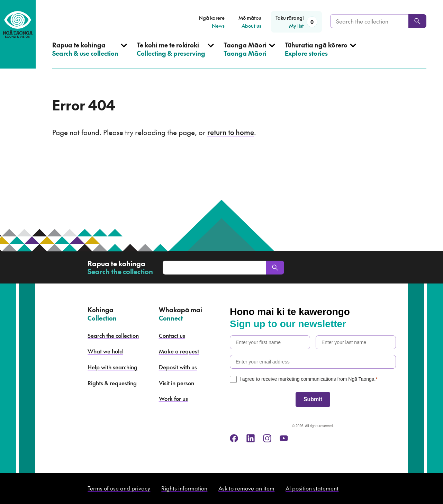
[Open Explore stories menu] (320, 55)
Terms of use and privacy (119, 488)
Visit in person (177, 383)
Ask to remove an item (246, 488)
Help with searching (112, 367)
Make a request (179, 351)
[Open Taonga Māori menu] (249, 55)
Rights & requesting (112, 383)
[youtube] (284, 438)
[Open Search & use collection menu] (90, 55)
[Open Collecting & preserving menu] (175, 55)
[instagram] (267, 438)
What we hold (105, 351)
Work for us (173, 398)
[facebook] (234, 438)
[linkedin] (251, 438)
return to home (231, 132)
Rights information (184, 488)
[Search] (417, 21)
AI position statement (312, 488)
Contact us (172, 335)
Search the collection (113, 335)
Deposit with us (178, 367)
